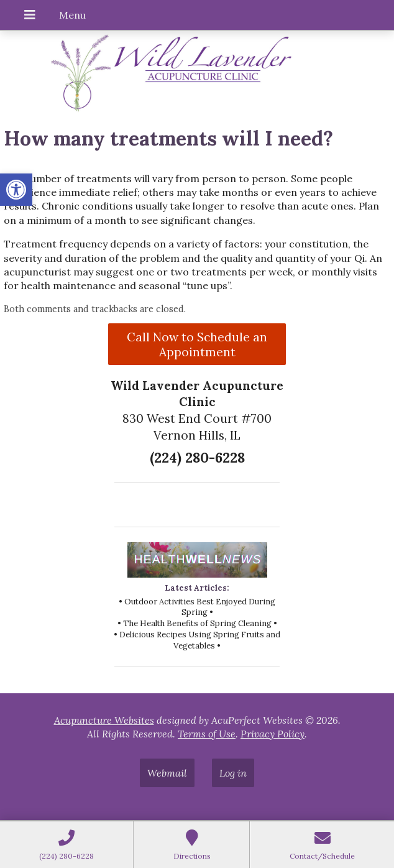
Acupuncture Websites (104, 720)
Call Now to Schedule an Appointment (197, 344)
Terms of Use (207, 734)
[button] (16, 190)
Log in (233, 773)
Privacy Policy (273, 734)
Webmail (167, 773)
